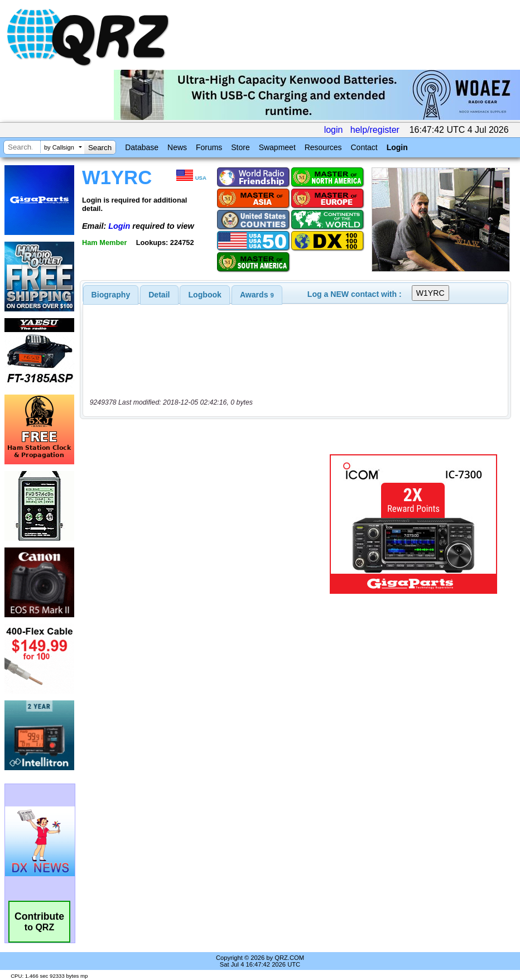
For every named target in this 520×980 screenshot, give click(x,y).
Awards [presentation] (257, 295)
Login (397, 147)
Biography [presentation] (111, 295)
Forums (209, 147)
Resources (323, 147)
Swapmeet (277, 147)
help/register (375, 130)
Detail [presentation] (159, 295)
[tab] (111, 295)
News (177, 147)
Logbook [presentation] (205, 295)
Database (142, 147)
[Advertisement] (207, 524)
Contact (364, 147)
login (334, 130)
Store (240, 147)
